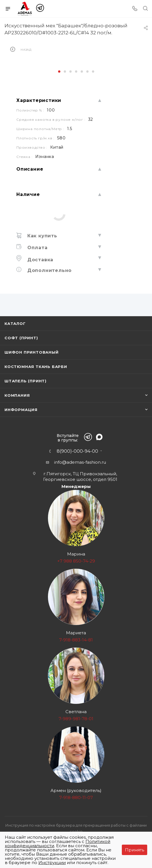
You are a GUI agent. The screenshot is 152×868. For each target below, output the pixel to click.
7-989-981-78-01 (76, 719)
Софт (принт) (21, 338)
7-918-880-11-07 (76, 797)
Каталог (15, 323)
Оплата (37, 248)
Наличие (28, 194)
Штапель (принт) (26, 381)
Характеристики (39, 100)
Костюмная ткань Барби (36, 367)
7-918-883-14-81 (76, 640)
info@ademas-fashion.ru (80, 462)
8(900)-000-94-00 (77, 451)
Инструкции (52, 863)
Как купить (41, 236)
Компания (17, 395)
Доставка (39, 260)
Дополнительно (49, 270)
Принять (135, 850)
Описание (30, 169)
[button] (59, 72)
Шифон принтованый (32, 352)
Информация (21, 410)
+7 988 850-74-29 (76, 561)
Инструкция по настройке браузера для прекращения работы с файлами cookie (76, 828)
